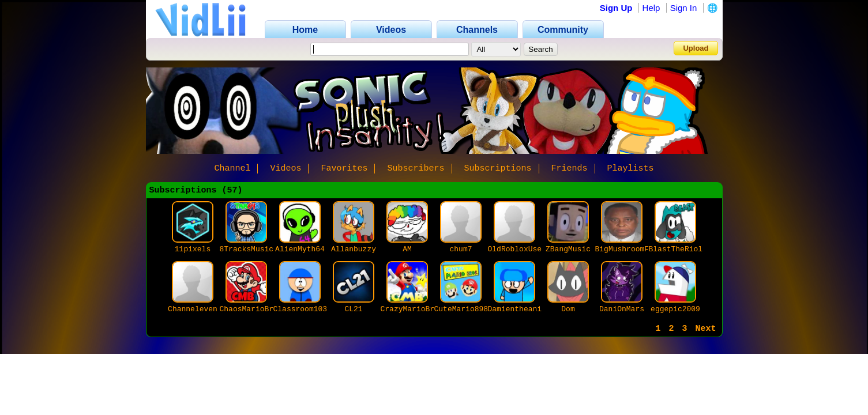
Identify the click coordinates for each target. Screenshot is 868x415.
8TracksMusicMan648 (260, 249)
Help (651, 8)
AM (407, 249)
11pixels (193, 249)
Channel (232, 169)
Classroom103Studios (316, 309)
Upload (696, 48)
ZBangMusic (568, 249)
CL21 (353, 309)
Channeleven (193, 309)
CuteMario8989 (463, 309)
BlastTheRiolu (678, 249)
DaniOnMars (622, 309)
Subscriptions (498, 169)
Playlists (631, 169)
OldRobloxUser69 (522, 249)
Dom (568, 309)
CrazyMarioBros (412, 309)
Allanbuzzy (354, 249)
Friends (570, 169)
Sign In (684, 8)
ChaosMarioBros (251, 309)
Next (705, 329)
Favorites (344, 169)
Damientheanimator (526, 309)
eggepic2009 (675, 309)
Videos (285, 169)
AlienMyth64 (300, 249)
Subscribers (416, 169)
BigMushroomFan (627, 249)
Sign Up (616, 8)
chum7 (461, 249)
